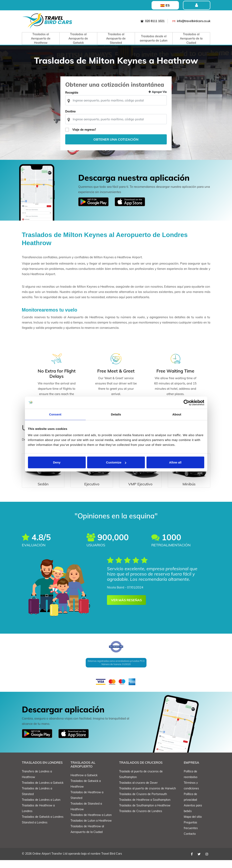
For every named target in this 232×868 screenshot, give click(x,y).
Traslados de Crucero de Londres (141, 819)
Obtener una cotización (116, 147)
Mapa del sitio (193, 825)
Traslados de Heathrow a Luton (91, 823)
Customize (116, 462)
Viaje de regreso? (87, 137)
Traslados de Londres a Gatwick (43, 791)
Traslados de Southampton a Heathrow (145, 813)
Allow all (175, 462)
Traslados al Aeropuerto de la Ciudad (191, 38)
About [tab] (177, 414)
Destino (73, 119)
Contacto (190, 842)
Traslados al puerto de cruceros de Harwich (148, 796)
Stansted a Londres (35, 830)
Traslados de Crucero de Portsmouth (143, 802)
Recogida (75, 100)
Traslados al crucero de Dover (138, 791)
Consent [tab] (55, 414)
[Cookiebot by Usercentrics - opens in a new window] (187, 403)
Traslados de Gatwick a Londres (43, 825)
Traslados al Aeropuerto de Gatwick (78, 38)
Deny (57, 462)
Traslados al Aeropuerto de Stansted (116, 38)
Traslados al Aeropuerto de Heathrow (41, 38)
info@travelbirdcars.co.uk (191, 21)
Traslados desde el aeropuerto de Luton (154, 38)
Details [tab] (116, 414)
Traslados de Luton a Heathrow (91, 829)
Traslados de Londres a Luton (41, 808)
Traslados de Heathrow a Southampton (145, 808)
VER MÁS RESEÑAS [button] (126, 608)
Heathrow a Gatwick (84, 783)
